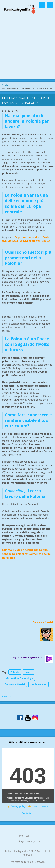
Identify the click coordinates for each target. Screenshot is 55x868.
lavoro (28, 672)
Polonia (15, 672)
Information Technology (19, 678)
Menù (50, 5)
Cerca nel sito (42, 5)
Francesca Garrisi (15, 684)
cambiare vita (38, 684)
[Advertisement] (27, 50)
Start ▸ (5, 85)
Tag (4, 672)
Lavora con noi (40, 806)
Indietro (7, 697)
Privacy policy (18, 806)
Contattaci (28, 813)
